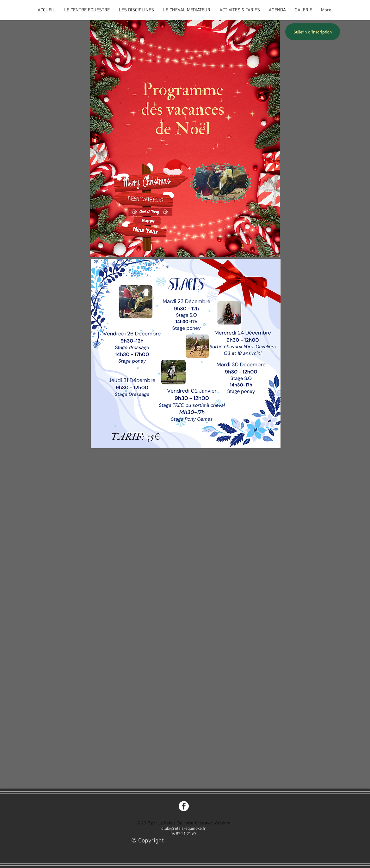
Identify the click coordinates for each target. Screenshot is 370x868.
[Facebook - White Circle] (184, 806)
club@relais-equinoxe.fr (184, 829)
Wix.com (222, 823)
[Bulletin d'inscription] (313, 32)
